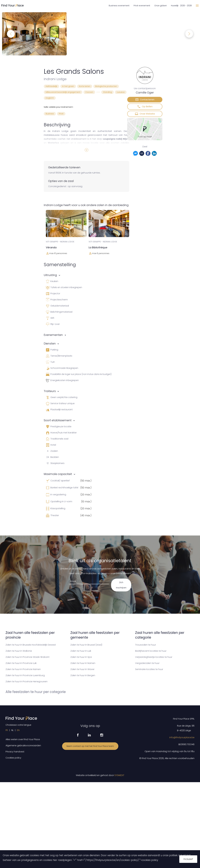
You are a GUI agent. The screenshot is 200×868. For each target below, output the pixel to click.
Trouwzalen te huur (145, 645)
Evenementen (53, 335)
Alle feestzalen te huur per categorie (36, 692)
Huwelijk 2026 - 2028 (181, 6)
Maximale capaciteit (58, 474)
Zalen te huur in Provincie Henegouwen (27, 682)
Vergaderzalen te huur (147, 663)
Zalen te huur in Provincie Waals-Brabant (27, 657)
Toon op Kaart (145, 137)
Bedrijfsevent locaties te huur (151, 651)
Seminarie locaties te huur (149, 669)
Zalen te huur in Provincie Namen (23, 669)
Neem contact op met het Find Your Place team (90, 746)
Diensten (50, 343)
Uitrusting (50, 275)
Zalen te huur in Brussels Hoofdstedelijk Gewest (31, 645)
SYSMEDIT (119, 775)
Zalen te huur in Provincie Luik (21, 663)
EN (18, 730)
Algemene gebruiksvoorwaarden (23, 746)
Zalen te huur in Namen (83, 663)
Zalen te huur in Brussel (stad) (86, 645)
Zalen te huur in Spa (81, 657)
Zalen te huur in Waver (82, 669)
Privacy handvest (15, 752)
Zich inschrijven (121, 585)
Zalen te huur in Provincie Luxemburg (25, 675)
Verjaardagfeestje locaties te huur (154, 657)
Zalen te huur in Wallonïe (19, 651)
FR (7, 730)
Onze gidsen (161, 6)
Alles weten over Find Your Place (23, 739)
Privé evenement (142, 6)
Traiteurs (50, 391)
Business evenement (119, 6)
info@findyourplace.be (182, 737)
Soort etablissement (58, 420)
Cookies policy (13, 758)
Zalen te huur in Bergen (83, 675)
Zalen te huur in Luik (81, 651)
